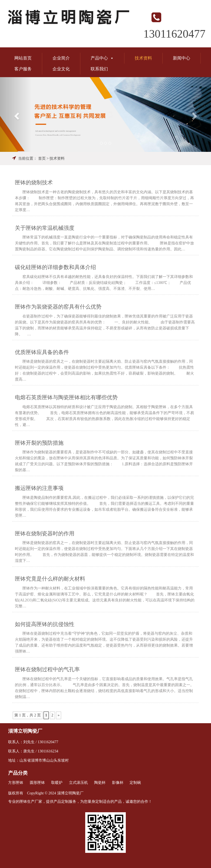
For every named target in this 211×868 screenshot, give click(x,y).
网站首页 (23, 58)
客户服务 (23, 69)
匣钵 (23, 802)
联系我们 (99, 69)
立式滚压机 (78, 783)
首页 (42, 158)
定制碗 (135, 783)
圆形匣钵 (37, 783)
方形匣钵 (16, 783)
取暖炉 (57, 783)
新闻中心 (182, 58)
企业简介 (61, 58)
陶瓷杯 (100, 783)
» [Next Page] (59, 715)
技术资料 (143, 58)
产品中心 (102, 58)
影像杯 (118, 783)
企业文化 (61, 69)
